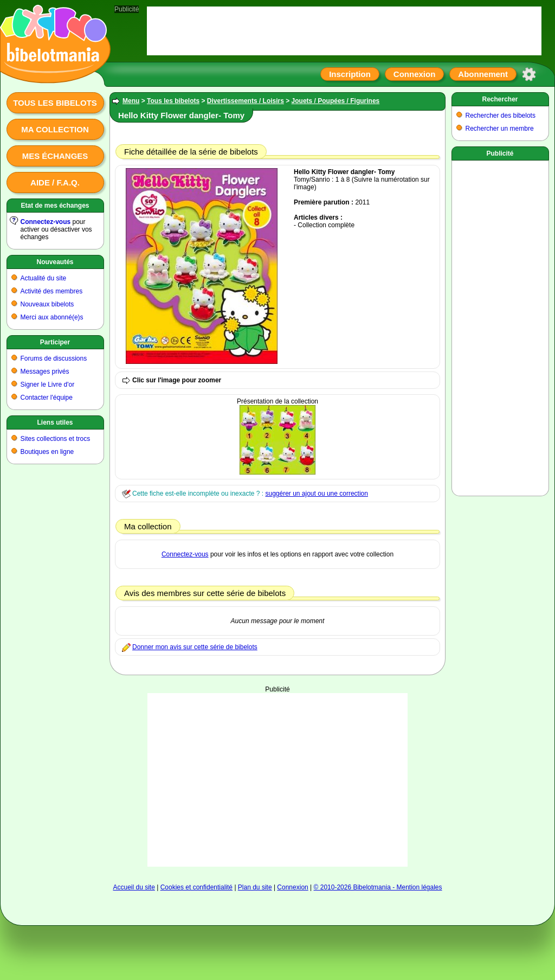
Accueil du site (134, 887)
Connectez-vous (46, 222)
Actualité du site (44, 278)
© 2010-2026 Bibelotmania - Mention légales (378, 887)
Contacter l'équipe (47, 398)
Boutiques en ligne (47, 452)
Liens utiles (55, 422)
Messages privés (45, 371)
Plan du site (255, 887)
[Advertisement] (277, 780)
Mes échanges (55, 156)
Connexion (415, 74)
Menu (131, 101)
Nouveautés (55, 262)
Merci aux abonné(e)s (52, 317)
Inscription (350, 74)
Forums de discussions (54, 358)
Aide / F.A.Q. (55, 182)
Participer (55, 342)
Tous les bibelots (55, 103)
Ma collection (55, 129)
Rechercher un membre (500, 129)
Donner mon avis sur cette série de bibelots (195, 647)
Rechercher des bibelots (501, 116)
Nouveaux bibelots (47, 304)
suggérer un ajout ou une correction (316, 494)
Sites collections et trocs (56, 439)
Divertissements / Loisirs (246, 101)
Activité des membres (52, 291)
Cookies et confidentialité (196, 887)
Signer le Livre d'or (48, 385)
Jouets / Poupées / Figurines (336, 101)
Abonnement (483, 74)
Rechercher (500, 99)
